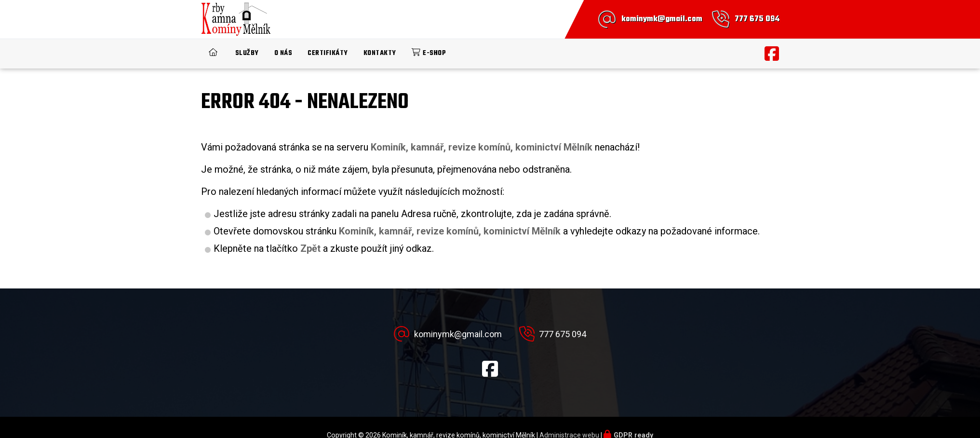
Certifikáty (328, 53)
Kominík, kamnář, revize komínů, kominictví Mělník (450, 231)
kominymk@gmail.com (662, 19)
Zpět (310, 248)
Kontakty (380, 53)
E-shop (434, 53)
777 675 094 (757, 19)
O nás (283, 53)
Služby (247, 53)
